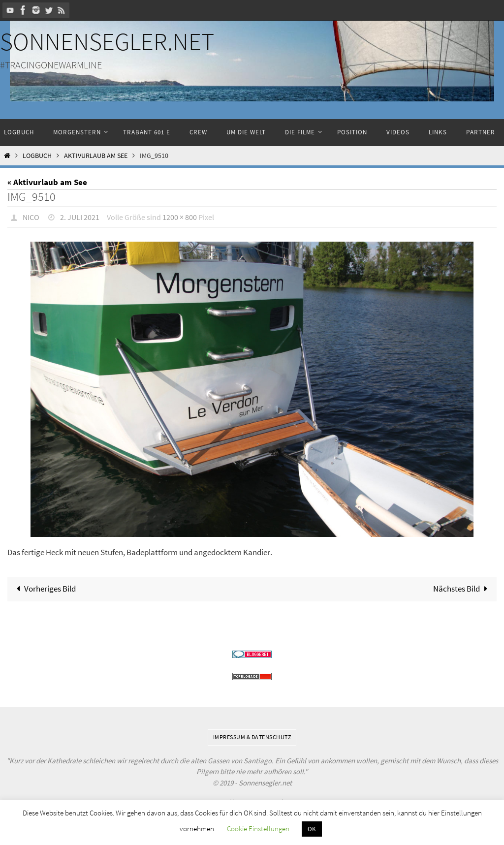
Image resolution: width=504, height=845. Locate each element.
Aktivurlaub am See (96, 156)
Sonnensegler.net (107, 42)
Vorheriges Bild (44, 589)
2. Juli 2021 (80, 217)
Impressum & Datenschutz (252, 737)
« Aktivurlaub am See (47, 182)
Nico (31, 217)
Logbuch (37, 156)
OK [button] (312, 829)
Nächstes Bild (462, 589)
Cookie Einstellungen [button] (258, 829)
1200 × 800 (180, 217)
